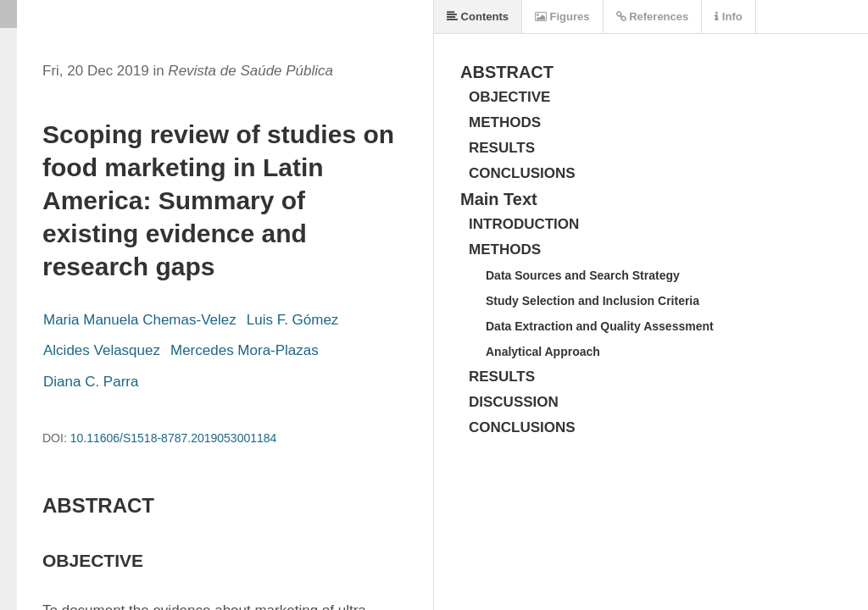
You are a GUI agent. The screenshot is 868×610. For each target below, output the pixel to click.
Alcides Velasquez (102, 350)
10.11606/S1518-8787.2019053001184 (174, 438)
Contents (478, 17)
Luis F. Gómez (293, 320)
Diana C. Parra (91, 382)
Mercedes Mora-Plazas (245, 350)
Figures (562, 17)
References (653, 17)
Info (728, 17)
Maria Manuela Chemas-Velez (140, 320)
